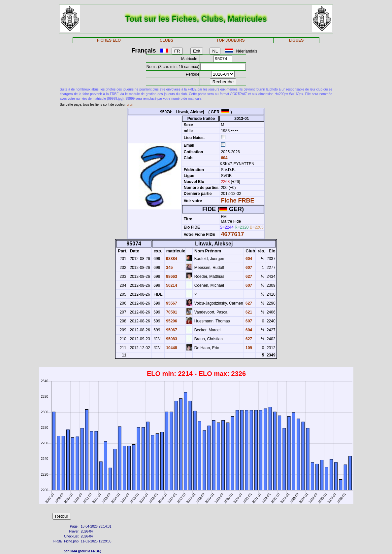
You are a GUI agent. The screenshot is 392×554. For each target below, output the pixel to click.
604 (224, 158)
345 (169, 268)
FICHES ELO (109, 40)
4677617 (232, 234)
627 (248, 277)
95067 (171, 330)
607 (248, 268)
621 (248, 312)
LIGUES (296, 40)
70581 (171, 312)
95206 (171, 321)
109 (248, 348)
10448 (171, 348)
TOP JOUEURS (231, 40)
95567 (171, 303)
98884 (171, 259)
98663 (171, 277)
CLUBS (166, 40)
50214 (171, 285)
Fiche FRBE (237, 201)
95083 (171, 339)
